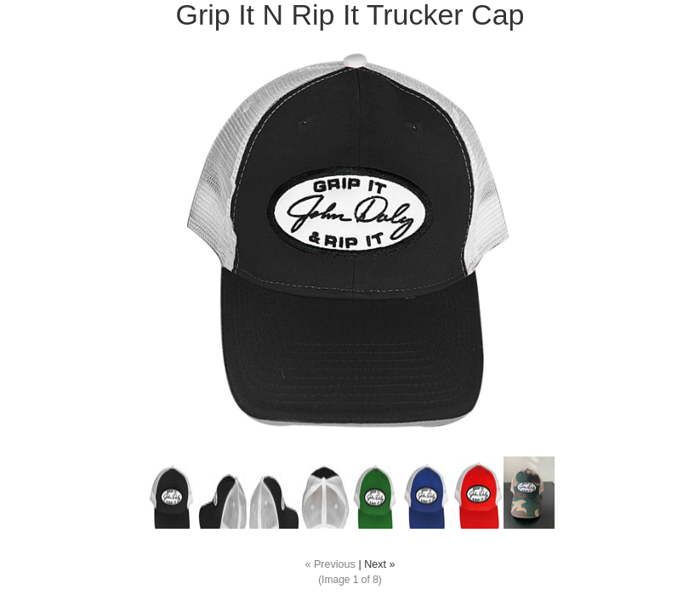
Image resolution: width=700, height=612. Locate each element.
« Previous (330, 564)
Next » (379, 564)
